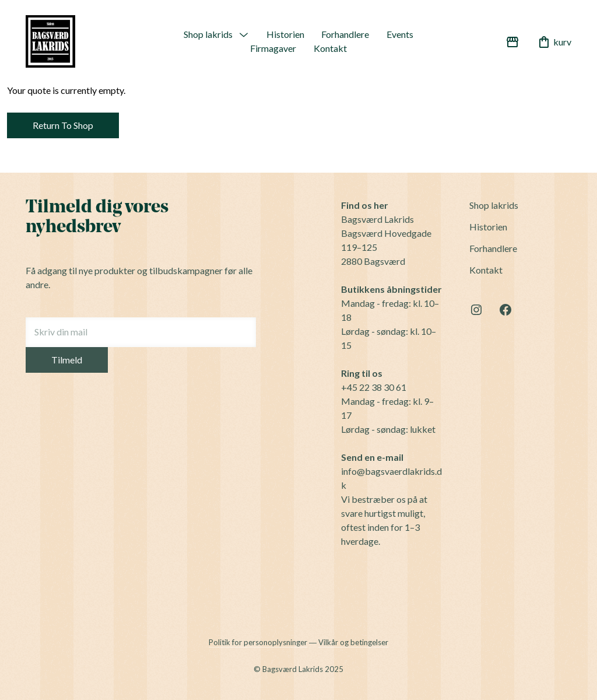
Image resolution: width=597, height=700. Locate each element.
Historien (285, 34)
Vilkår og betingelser (353, 642)
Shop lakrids (208, 34)
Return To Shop (63, 125)
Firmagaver (273, 48)
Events (400, 34)
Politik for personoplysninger (258, 642)
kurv (554, 42)
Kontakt (330, 48)
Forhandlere (345, 34)
